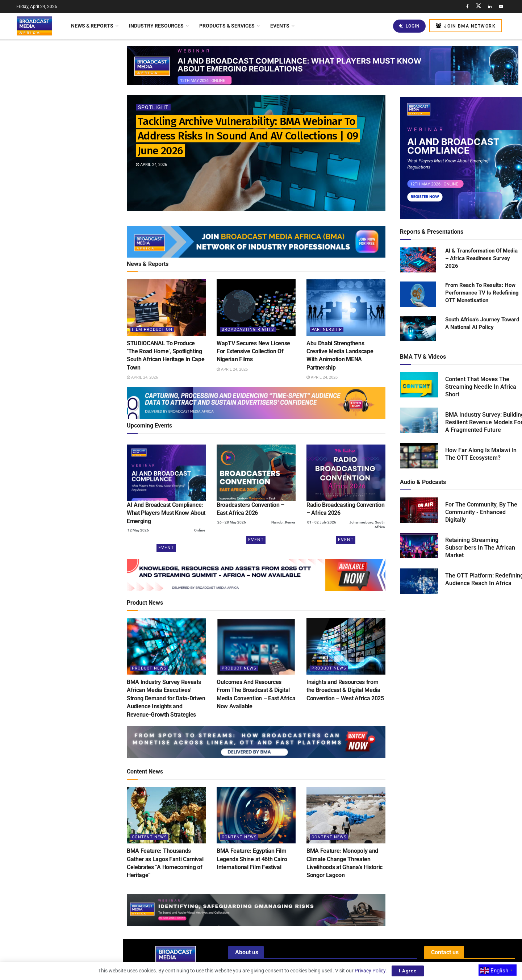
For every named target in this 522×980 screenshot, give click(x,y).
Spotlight (153, 108)
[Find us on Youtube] (501, 7)
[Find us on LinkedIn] (490, 7)
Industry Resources (156, 26)
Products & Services (227, 26)
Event (166, 548)
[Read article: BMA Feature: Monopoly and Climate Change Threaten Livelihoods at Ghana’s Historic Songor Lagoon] (346, 815)
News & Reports (92, 26)
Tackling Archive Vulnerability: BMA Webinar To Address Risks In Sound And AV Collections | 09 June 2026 (58, 74)
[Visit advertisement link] (61, 280)
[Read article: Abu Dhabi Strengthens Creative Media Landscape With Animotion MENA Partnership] (346, 308)
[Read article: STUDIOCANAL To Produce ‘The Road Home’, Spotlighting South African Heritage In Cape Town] (166, 308)
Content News (149, 837)
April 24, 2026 (151, 165)
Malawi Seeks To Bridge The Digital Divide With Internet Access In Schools (77, 429)
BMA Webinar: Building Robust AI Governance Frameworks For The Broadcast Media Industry (75, 309)
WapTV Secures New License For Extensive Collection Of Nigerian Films (75, 162)
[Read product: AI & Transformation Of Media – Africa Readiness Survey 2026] (418, 260)
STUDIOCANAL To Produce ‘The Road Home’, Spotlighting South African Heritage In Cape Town (74, 121)
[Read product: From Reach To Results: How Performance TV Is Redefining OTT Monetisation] (418, 295)
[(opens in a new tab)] (166, 473)
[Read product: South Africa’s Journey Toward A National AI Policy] (418, 329)
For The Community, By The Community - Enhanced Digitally (481, 512)
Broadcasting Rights (248, 330)
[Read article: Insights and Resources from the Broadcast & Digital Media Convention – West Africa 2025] (346, 646)
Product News (149, 668)
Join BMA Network (466, 26)
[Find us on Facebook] (467, 7)
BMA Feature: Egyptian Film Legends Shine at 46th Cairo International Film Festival (252, 859)
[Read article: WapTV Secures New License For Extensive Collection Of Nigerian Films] (256, 308)
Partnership (327, 330)
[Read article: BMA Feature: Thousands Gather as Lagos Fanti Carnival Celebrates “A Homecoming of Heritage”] (166, 815)
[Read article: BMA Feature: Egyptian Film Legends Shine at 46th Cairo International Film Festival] (256, 815)
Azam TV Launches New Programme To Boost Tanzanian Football (74, 350)
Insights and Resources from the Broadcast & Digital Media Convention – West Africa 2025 (345, 690)
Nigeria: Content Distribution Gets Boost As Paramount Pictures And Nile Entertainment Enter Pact (76, 565)
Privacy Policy (370, 971)
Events (280, 26)
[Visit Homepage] (34, 26)
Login (409, 26)
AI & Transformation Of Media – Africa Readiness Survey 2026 (481, 258)
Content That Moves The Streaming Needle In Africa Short (481, 387)
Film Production (152, 330)
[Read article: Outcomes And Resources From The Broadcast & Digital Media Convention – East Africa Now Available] (256, 646)
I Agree (408, 971)
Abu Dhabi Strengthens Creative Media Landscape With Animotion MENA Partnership (76, 203)
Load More (61, 603)
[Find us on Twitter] (479, 7)
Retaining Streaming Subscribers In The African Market (480, 548)
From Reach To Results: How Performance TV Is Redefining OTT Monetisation (482, 293)
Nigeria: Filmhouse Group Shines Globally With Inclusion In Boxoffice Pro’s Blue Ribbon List (77, 470)
